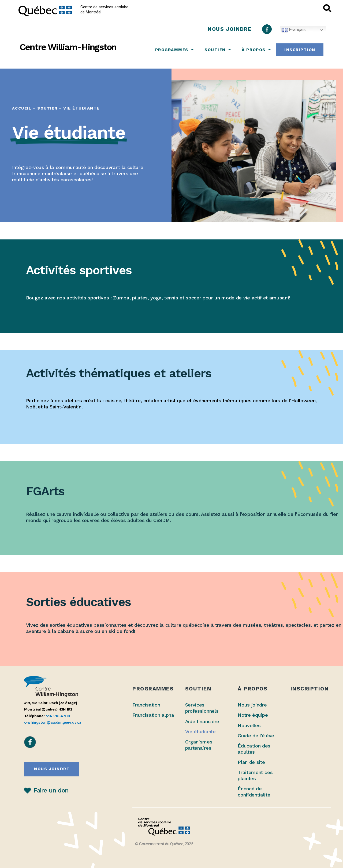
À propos (256, 50)
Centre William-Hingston (68, 47)
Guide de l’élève (256, 736)
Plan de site (251, 762)
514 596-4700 (58, 716)
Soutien (218, 50)
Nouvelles (249, 725)
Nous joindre (252, 705)
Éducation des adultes (254, 749)
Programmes (175, 50)
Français (293, 30)
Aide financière (202, 721)
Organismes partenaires (199, 745)
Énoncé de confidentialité (254, 792)
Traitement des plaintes (255, 775)
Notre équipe (253, 715)
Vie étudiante (200, 732)
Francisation (146, 705)
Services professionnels (202, 708)
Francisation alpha (153, 715)
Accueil (22, 108)
